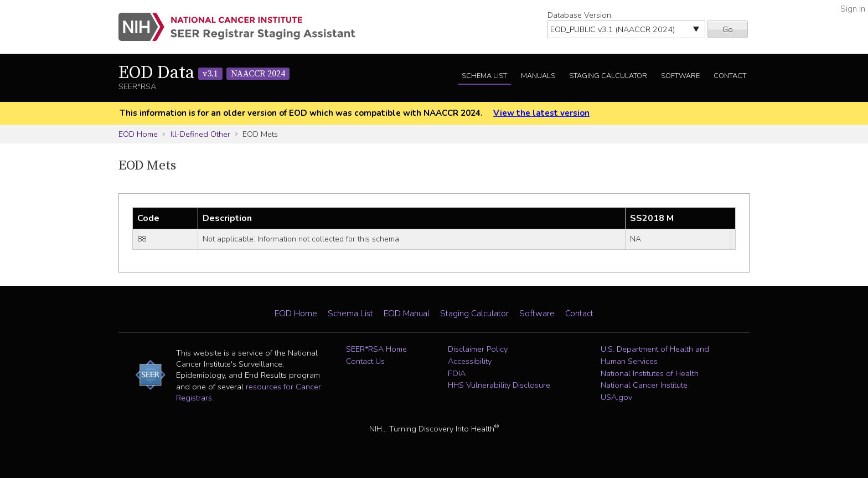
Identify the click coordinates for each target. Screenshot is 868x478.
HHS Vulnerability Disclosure (499, 385)
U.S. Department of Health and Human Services (655, 355)
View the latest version (541, 113)
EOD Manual (407, 313)
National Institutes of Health (650, 373)
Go (728, 29)
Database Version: (580, 15)
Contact (730, 76)
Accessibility (470, 361)
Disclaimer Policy (478, 349)
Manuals (538, 76)
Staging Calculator (608, 76)
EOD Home (138, 134)
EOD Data (204, 73)
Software (680, 76)
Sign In (853, 9)
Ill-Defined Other (200, 134)
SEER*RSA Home (376, 349)
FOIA (457, 373)
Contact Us (365, 361)
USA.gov (616, 397)
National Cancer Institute (644, 385)
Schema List (484, 76)
